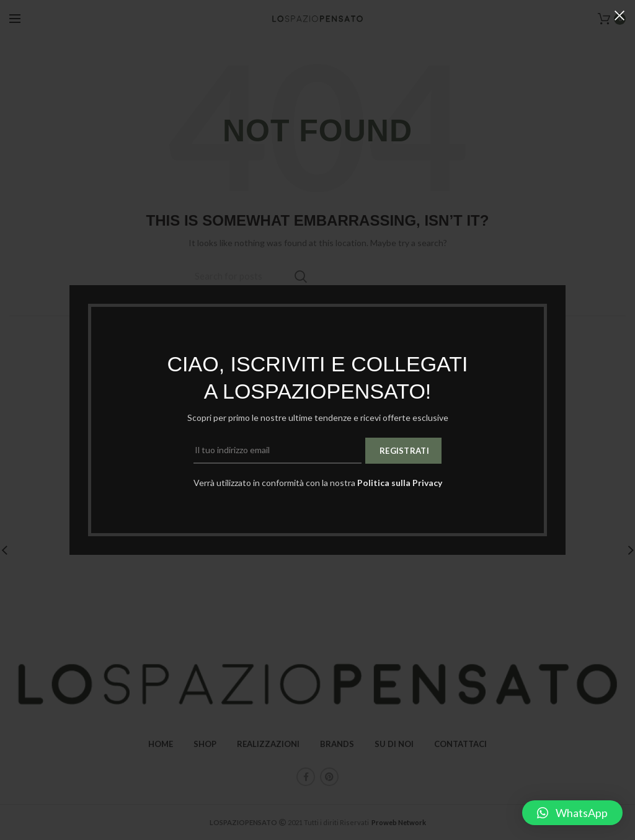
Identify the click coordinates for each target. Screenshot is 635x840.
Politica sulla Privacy (400, 483)
